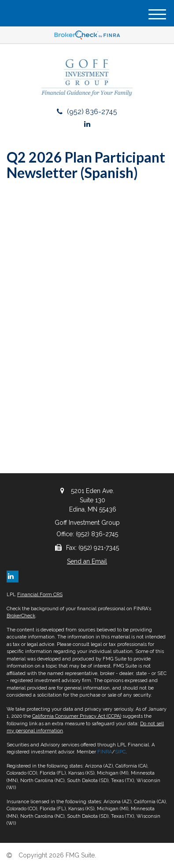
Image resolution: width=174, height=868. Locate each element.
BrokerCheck (21, 616)
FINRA (105, 752)
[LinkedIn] (87, 124)
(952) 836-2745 (87, 112)
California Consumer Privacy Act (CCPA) (77, 716)
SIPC (120, 752)
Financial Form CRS (40, 595)
